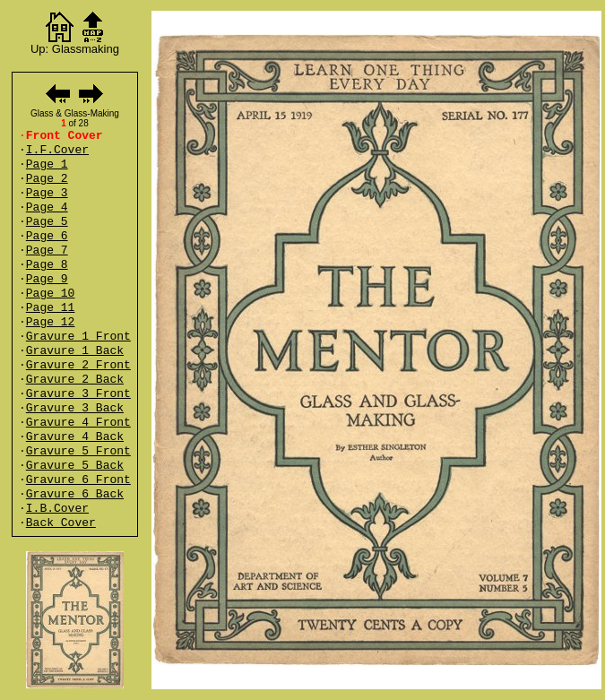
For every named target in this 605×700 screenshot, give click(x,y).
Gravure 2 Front (78, 365)
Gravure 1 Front (78, 337)
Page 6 (47, 236)
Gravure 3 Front (78, 394)
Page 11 (51, 308)
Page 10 (51, 294)
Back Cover (61, 523)
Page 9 (47, 279)
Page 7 (47, 251)
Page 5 (47, 222)
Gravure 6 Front (78, 480)
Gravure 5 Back (75, 466)
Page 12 (51, 322)
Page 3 (47, 193)
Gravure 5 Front (78, 451)
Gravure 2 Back (75, 380)
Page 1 (47, 164)
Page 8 (47, 265)
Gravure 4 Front (78, 423)
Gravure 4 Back (75, 437)
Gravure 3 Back (75, 408)
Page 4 (47, 207)
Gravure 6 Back (75, 494)
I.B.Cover (57, 509)
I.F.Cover (57, 150)
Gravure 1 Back (75, 351)
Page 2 (47, 179)
